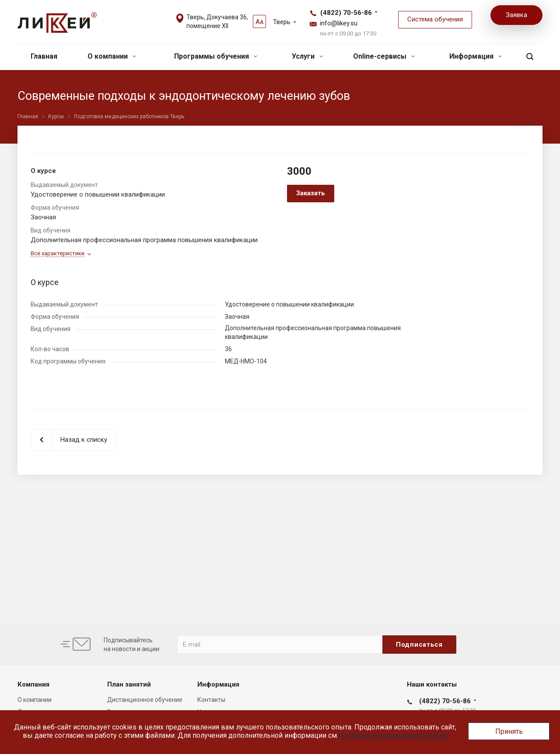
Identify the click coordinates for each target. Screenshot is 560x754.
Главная (44, 56)
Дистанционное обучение (145, 700)
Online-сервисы (384, 56)
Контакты (211, 700)
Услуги (307, 56)
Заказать (311, 193)
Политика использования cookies (393, 735)
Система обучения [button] (435, 19)
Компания (33, 684)
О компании (112, 56)
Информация (476, 56)
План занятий (129, 684)
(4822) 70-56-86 (346, 13)
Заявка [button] (516, 15)
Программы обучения (216, 56)
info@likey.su (339, 23)
